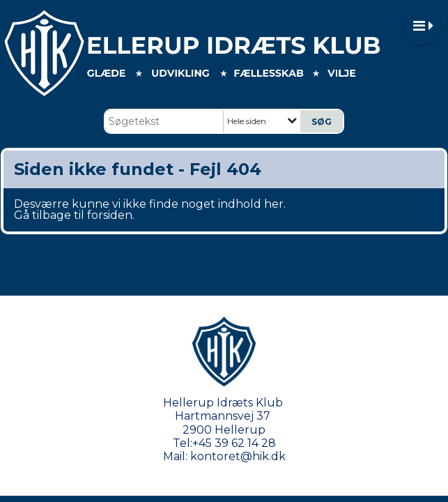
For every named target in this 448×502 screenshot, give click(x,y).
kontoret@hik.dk (238, 456)
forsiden (110, 215)
